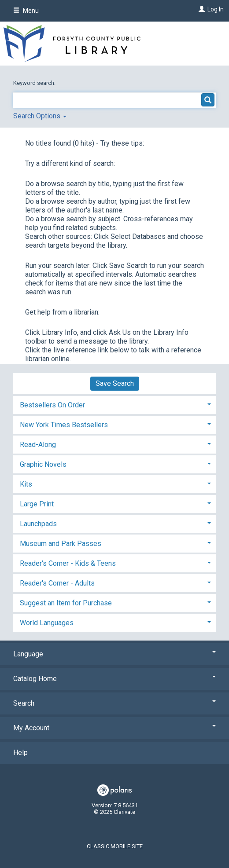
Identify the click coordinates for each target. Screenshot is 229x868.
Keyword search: (35, 83)
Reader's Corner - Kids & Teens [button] (68, 563)
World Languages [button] (47, 623)
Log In (216, 9)
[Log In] (201, 9)
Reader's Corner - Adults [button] (57, 583)
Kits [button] (26, 484)
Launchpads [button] (38, 524)
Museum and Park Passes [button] (61, 544)
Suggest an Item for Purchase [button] (66, 603)
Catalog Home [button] (114, 679)
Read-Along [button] (38, 445)
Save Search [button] (115, 383)
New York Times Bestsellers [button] (64, 425)
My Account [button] (114, 728)
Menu (26, 11)
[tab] (114, 404)
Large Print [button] (37, 504)
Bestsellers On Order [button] (52, 405)
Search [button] (114, 703)
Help (20, 753)
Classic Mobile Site (115, 846)
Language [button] (114, 654)
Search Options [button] (40, 116)
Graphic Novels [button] (43, 464)
